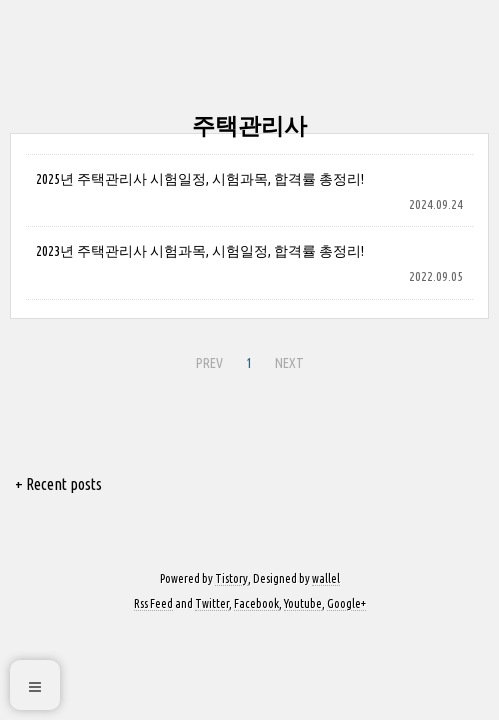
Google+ (346, 603)
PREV (209, 363)
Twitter (212, 603)
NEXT (289, 363)
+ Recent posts (58, 484)
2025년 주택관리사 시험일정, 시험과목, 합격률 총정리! (200, 179)
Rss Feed (153, 603)
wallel (326, 578)
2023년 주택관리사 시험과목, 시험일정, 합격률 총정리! (200, 251)
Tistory (231, 578)
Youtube (303, 603)
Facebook (256, 603)
